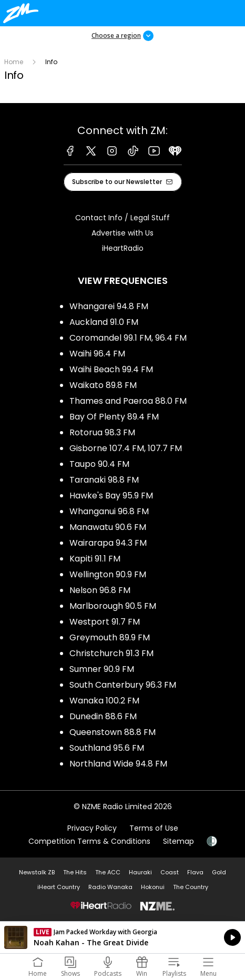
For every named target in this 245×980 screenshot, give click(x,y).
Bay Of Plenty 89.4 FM (114, 417)
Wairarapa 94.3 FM (108, 543)
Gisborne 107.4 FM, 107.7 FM (126, 448)
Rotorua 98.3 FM (102, 432)
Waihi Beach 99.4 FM (111, 369)
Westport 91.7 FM (105, 622)
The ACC (108, 872)
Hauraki (140, 872)
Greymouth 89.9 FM (110, 637)
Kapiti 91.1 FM (95, 559)
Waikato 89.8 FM (103, 385)
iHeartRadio (123, 248)
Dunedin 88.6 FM (103, 716)
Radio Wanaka (110, 887)
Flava (195, 872)
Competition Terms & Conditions (89, 841)
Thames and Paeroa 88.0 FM (128, 401)
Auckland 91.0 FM (104, 322)
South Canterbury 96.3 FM (123, 685)
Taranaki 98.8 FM (104, 480)
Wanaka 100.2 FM (104, 701)
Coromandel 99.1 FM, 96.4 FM (128, 338)
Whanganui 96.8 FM (109, 511)
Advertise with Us (122, 233)
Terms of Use (154, 828)
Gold (219, 872)
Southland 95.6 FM (107, 748)
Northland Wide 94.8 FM (118, 764)
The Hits (75, 872)
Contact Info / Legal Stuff (122, 218)
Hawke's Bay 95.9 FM (111, 496)
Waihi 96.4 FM (97, 354)
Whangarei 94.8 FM (109, 306)
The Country (191, 887)
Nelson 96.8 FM (100, 590)
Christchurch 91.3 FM (111, 653)
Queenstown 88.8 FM (113, 732)
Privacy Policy (92, 828)
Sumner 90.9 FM (102, 669)
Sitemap (178, 841)
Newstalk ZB (37, 872)
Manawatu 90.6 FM (108, 527)
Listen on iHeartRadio (122, 937)
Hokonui (153, 887)
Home (14, 62)
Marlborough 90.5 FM (113, 606)
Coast (170, 872)
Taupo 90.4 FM (99, 464)
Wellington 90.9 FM (108, 574)
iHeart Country (59, 887)
